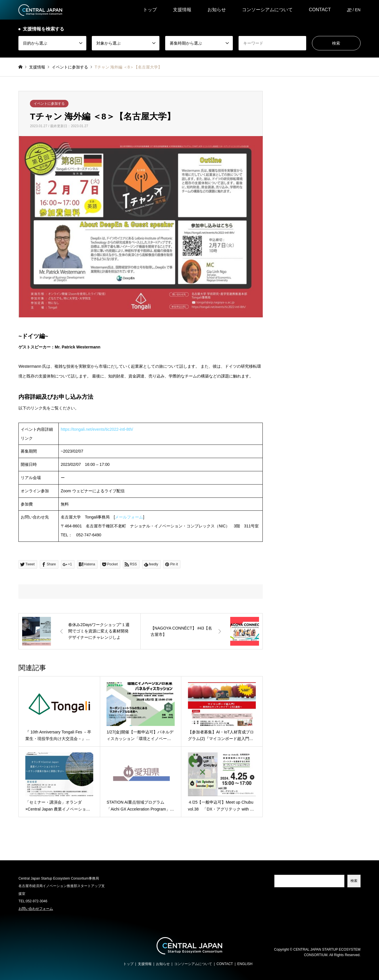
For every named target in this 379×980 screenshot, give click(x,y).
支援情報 (182, 10)
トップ (150, 10)
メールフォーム (129, 517)
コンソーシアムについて (267, 10)
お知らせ (217, 10)
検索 (354, 881)
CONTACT (320, 10)
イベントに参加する (49, 104)
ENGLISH (245, 964)
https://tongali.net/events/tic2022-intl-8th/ (97, 429)
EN (358, 10)
